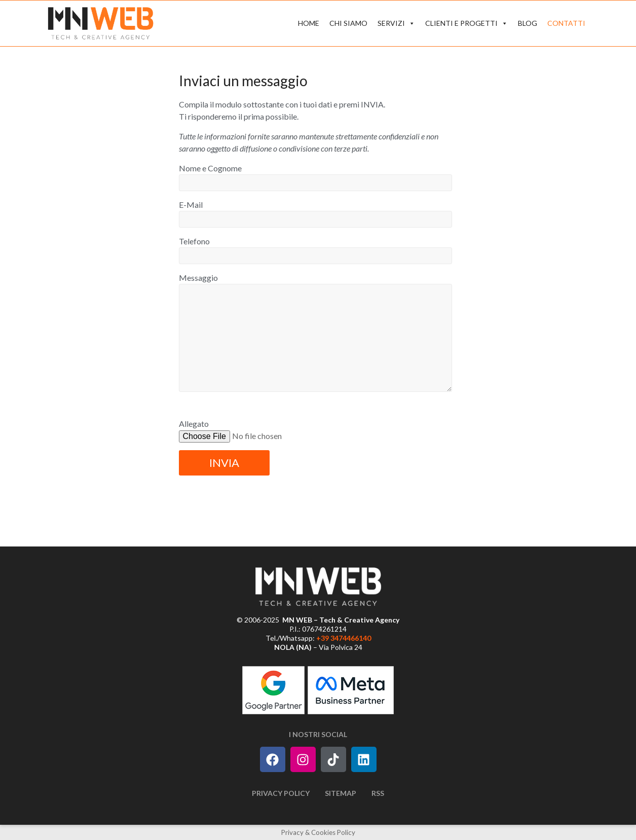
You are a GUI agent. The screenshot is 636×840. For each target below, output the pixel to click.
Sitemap (341, 793)
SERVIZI (396, 23)
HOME (309, 23)
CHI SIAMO (348, 23)
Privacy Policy (281, 793)
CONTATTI (566, 23)
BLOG (528, 23)
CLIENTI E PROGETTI (466, 23)
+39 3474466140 (344, 638)
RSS (378, 793)
